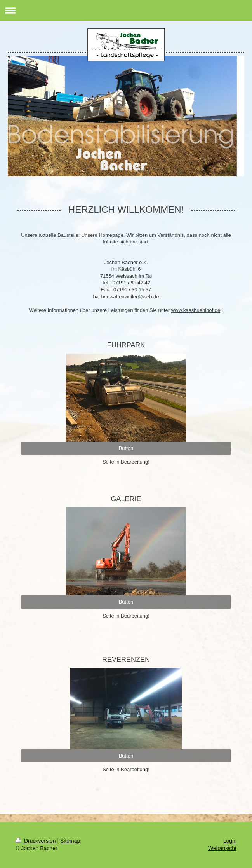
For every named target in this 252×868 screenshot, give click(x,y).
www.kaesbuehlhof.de (196, 310)
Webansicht (222, 848)
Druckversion (36, 841)
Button (126, 448)
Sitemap (70, 841)
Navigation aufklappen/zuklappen (126, 10)
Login (230, 841)
